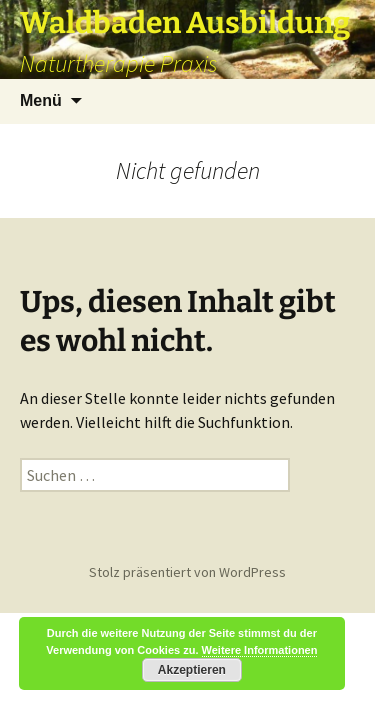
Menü (41, 100)
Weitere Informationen (260, 650)
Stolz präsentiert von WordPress (187, 572)
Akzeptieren (192, 670)
